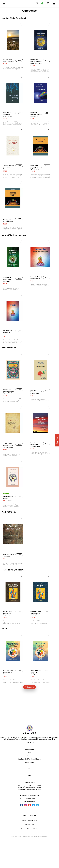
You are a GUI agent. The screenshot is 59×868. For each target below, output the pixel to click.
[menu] (4, 4)
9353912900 (31, 798)
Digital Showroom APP (39, 836)
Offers (57, 440)
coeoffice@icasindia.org (31, 795)
